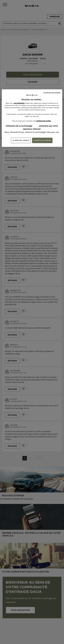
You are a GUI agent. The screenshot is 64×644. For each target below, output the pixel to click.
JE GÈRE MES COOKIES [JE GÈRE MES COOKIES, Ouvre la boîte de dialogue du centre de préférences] (21, 140)
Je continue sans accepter (52, 92)
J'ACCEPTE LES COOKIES (42, 140)
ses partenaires (19, 103)
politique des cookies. (44, 121)
